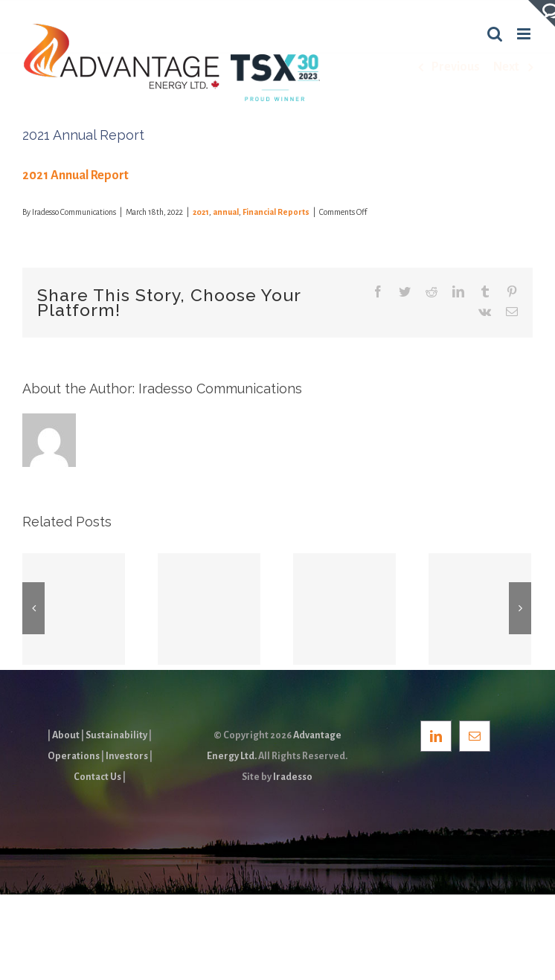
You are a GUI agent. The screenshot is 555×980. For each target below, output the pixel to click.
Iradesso (293, 777)
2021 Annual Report (76, 175)
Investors (127, 756)
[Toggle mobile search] (495, 34)
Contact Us (97, 777)
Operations (74, 756)
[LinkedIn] (436, 736)
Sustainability (116, 735)
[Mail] (475, 736)
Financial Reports (276, 212)
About (66, 735)
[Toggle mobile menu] (525, 34)
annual (226, 212)
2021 (201, 212)
